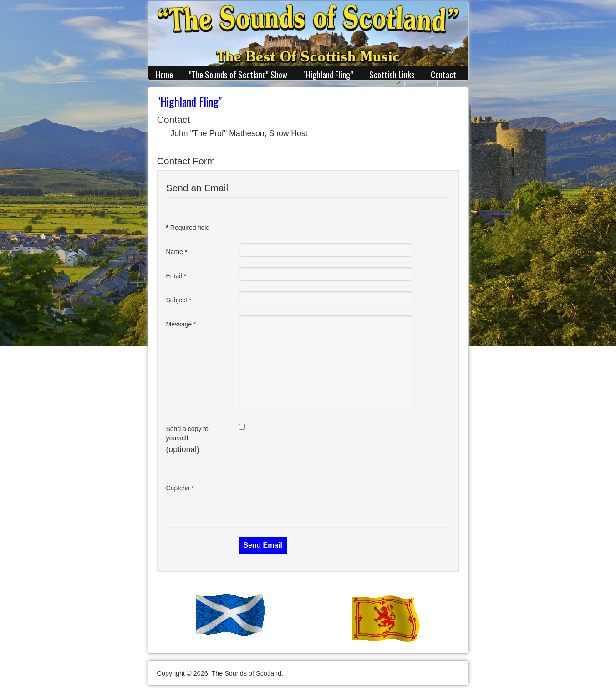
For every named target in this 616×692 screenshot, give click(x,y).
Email (176, 276)
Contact (443, 74)
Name (177, 252)
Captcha (180, 488)
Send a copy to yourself (187, 433)
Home (164, 74)
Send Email (263, 545)
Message (181, 324)
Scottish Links (392, 74)
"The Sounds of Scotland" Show (238, 74)
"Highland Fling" (328, 74)
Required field (188, 228)
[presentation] (308, 497)
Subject (179, 300)
